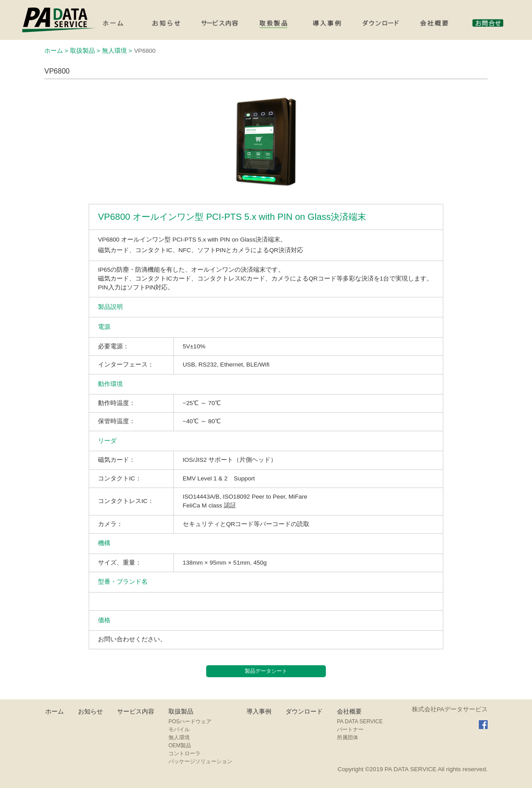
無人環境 (179, 737)
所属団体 (348, 737)
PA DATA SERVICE (360, 722)
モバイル (179, 729)
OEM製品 (180, 745)
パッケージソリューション (200, 761)
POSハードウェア (190, 722)
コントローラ (184, 753)
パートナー (350, 729)
